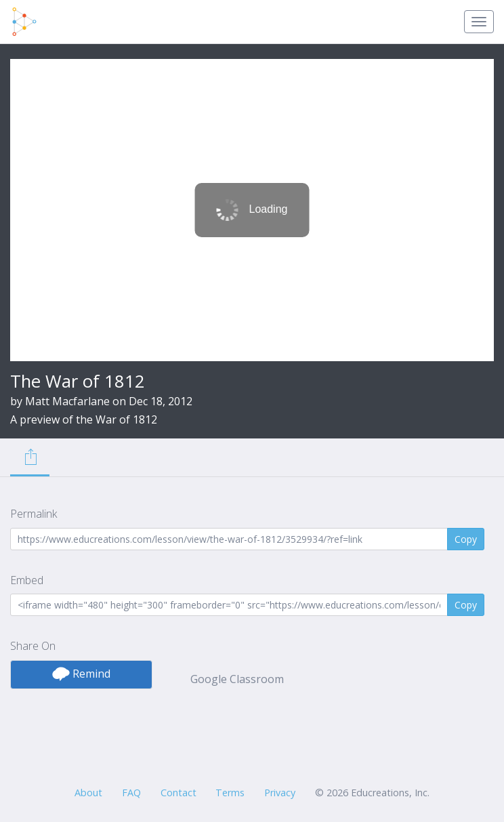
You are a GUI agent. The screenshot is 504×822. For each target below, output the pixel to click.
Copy (466, 539)
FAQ (131, 793)
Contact (178, 793)
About (88, 793)
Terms (230, 793)
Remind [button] (81, 674)
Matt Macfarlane (67, 401)
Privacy (280, 793)
